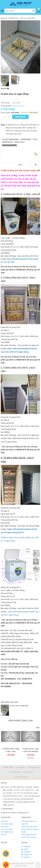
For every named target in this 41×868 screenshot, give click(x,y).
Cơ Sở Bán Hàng (7, 824)
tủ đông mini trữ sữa (21, 131)
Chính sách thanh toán (29, 827)
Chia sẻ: (4, 89)
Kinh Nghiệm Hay (7, 832)
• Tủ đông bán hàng (21, 777)
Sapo (25, 866)
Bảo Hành (4, 827)
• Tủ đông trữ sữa (15, 772)
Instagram (26, 852)
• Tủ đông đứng (28, 772)
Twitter (25, 849)
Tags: (3, 125)
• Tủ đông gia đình (33, 767)
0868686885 (9, 145)
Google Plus (27, 855)
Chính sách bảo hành (29, 835)
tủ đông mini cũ (12, 125)
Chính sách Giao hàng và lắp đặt (30, 831)
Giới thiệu (4, 821)
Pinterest (26, 857)
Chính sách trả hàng (28, 837)
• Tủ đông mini (20, 767)
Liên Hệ (3, 835)
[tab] (20, 165)
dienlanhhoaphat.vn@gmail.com (16, 813)
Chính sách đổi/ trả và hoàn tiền (29, 823)
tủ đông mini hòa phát (28, 125)
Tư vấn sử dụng (6, 829)
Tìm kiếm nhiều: (8, 767)
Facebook (26, 847)
